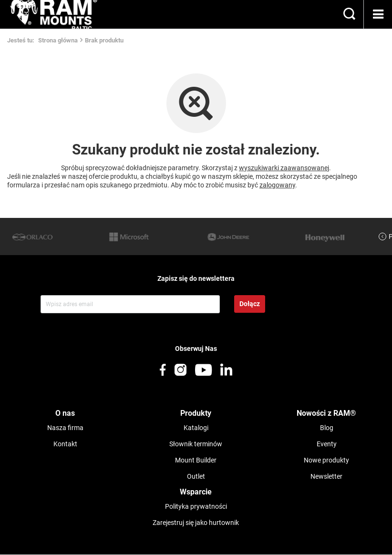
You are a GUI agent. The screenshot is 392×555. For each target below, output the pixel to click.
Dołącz (250, 304)
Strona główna (58, 40)
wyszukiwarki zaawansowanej (284, 168)
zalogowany (277, 185)
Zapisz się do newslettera (196, 278)
